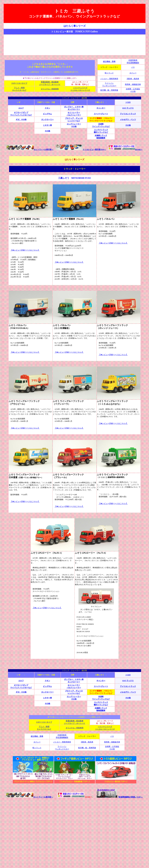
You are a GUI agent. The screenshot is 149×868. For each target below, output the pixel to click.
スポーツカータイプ (19, 83)
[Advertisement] (75, 45)
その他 (128, 125)
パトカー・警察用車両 (109, 79)
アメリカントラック (128, 114)
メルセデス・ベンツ (128, 119)
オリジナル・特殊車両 (50, 89)
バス (133, 67)
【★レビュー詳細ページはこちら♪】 (25, 250)
